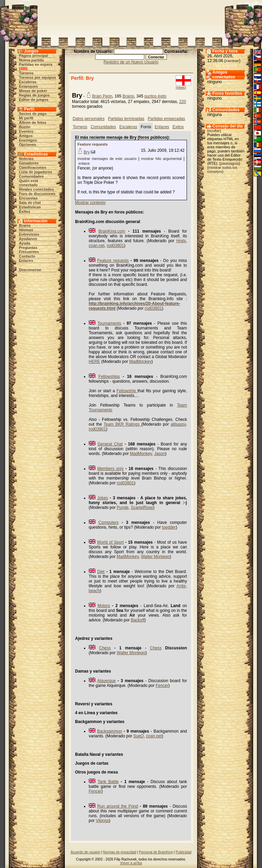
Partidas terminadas (126, 119)
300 (23, 69)
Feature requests (93, 144)
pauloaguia (230, 163)
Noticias (26, 159)
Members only (110, 469)
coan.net (97, 246)
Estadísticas (30, 207)
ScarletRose (142, 507)
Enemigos (28, 140)
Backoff (137, 620)
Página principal (34, 56)
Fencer (162, 686)
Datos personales (89, 119)
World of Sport (110, 542)
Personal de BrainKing (156, 852)
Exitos (178, 127)
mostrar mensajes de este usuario (107, 159)
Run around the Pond (118, 806)
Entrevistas (29, 234)
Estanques (29, 86)
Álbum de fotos (33, 122)
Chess (105, 648)
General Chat (110, 444)
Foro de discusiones (37, 194)
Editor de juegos (34, 100)
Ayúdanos (28, 239)
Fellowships (109, 377)
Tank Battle (108, 782)
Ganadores (29, 163)
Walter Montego (155, 557)
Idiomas (26, 230)
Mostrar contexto (90, 203)
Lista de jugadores (36, 172)
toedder (169, 527)
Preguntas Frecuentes (29, 250)
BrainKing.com (112, 231)
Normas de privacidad (120, 852)
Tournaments (109, 323)
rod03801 (115, 246)
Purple (123, 507)
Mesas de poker (33, 91)
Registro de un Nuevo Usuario (131, 62)
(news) (181, 87)
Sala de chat (30, 203)
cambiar (232, 61)
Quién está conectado (29, 183)
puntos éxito (155, 96)
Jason (160, 454)
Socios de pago (33, 114)
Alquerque (107, 681)
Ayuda (25, 243)
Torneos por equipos (38, 77)
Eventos (26, 131)
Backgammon (110, 731)
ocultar (214, 131)
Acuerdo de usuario (85, 852)
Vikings (102, 821)
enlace (84, 163)
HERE (94, 362)
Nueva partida (32, 60)
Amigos (26, 136)
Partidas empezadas (166, 119)
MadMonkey (140, 362)
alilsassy (178, 424)
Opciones (28, 145)
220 (183, 102)
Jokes (103, 498)
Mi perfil (26, 118)
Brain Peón (102, 96)
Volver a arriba (131, 863)
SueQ (139, 736)
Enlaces (26, 261)
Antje (181, 586)
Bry (87, 152)
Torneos (26, 73)
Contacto (27, 256)
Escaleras (28, 82)
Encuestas (28, 198)
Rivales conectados (37, 189)
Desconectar (30, 270)
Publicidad (184, 852)
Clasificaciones (33, 167)
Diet (101, 572)
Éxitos (25, 211)
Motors (104, 606)
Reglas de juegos (34, 95)
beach (94, 591)
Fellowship (127, 391)
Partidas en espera (36, 64)
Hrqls (181, 241)
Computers (109, 523)
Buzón (25, 127)
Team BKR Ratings (123, 424)
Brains (25, 225)
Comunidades (32, 176)
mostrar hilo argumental (161, 159)
